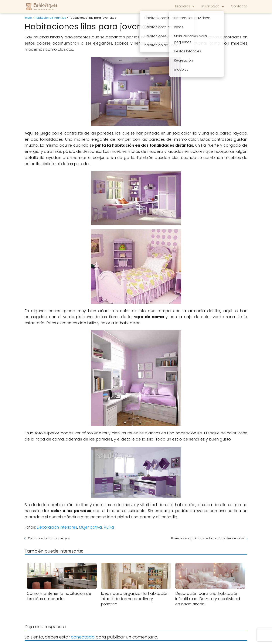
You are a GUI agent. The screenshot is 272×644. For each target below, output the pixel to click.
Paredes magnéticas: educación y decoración (208, 538)
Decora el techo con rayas (49, 538)
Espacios (183, 6)
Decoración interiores (57, 527)
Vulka (109, 527)
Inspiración (210, 6)
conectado (83, 637)
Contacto (239, 6)
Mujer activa (90, 527)
